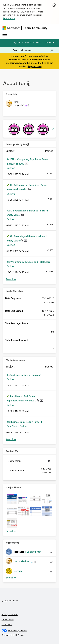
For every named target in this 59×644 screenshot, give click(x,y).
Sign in (28, 42)
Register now (35, 66)
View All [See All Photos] (11, 531)
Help (38, 42)
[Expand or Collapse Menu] (5, 36)
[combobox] (33, 50)
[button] (12, 499)
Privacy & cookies (10, 614)
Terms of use (8, 619)
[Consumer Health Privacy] (30, 635)
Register (16, 42)
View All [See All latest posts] (11, 279)
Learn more (9, 18)
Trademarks (7, 624)
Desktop (11, 168)
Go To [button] (48, 43)
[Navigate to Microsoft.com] (11, 28)
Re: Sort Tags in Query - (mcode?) (24, 375)
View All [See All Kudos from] (11, 578)
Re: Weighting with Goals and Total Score (28, 262)
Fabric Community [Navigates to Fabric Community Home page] (35, 28)
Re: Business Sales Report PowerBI (24, 422)
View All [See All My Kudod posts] (11, 439)
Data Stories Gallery (17, 426)
